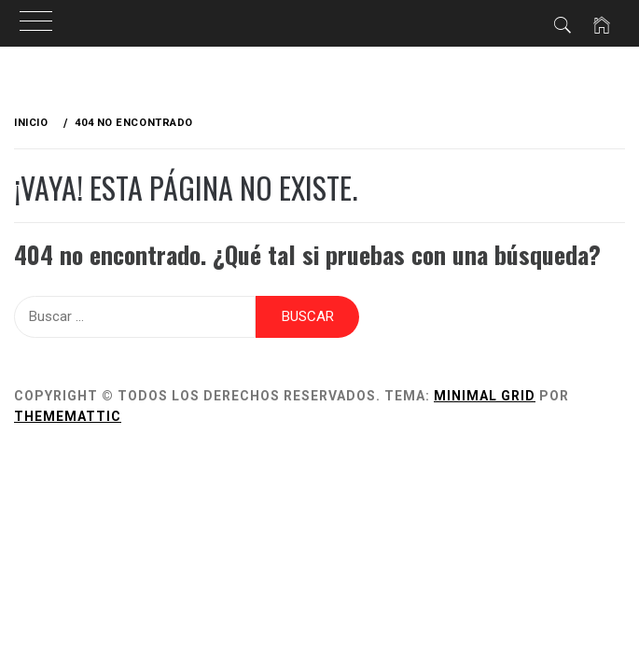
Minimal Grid (485, 396)
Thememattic (68, 416)
